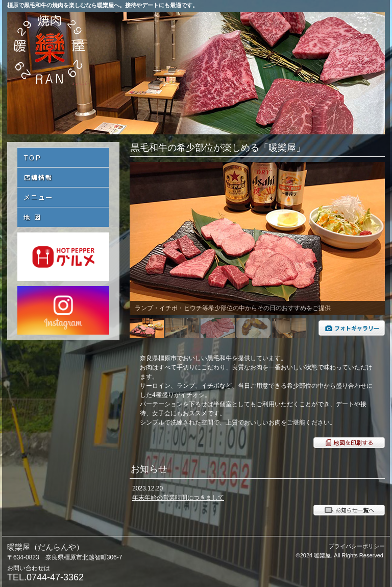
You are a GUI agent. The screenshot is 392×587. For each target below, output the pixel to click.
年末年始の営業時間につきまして (178, 498)
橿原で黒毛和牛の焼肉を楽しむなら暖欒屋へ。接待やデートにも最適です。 (103, 5)
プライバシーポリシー (357, 546)
